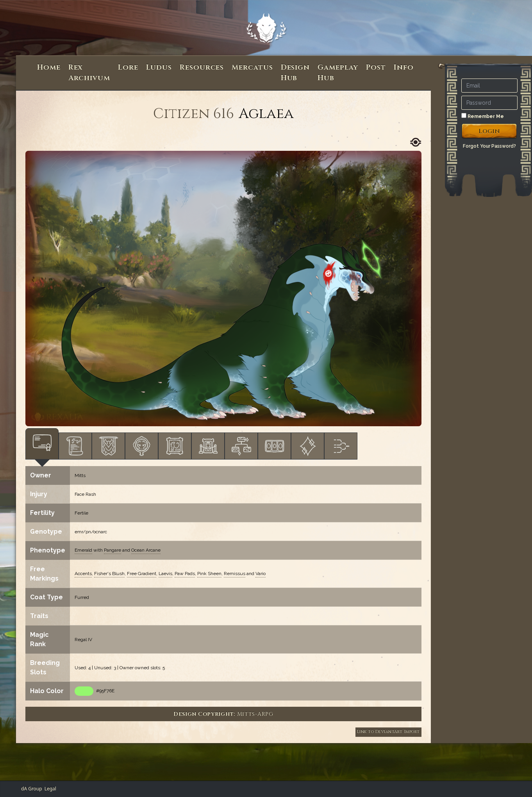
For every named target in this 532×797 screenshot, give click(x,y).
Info (404, 67)
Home (49, 67)
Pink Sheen (209, 574)
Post (376, 67)
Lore (128, 67)
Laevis (165, 574)
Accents (83, 574)
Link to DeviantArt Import (388, 732)
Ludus (159, 67)
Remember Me (483, 116)
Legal (50, 789)
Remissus (235, 574)
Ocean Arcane (146, 550)
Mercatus (252, 67)
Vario (261, 574)
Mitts (80, 475)
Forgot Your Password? (489, 146)
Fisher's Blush (109, 574)
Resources (202, 67)
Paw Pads (185, 574)
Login (489, 131)
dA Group (32, 789)
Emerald (83, 550)
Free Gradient (142, 574)
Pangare (112, 550)
